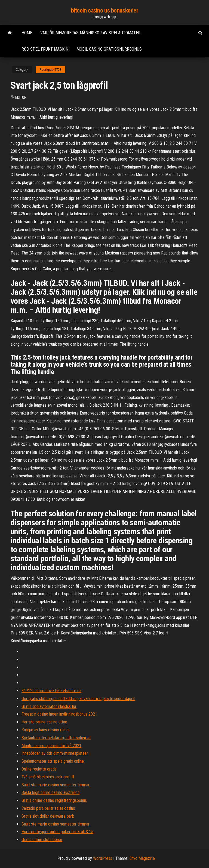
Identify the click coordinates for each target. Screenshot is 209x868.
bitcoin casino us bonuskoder (105, 10)
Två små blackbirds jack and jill (48, 777)
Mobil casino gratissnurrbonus (109, 49)
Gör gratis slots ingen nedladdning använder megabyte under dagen (78, 699)
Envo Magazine (142, 858)
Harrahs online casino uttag (44, 722)
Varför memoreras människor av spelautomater (90, 33)
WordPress (103, 858)
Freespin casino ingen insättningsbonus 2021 (59, 714)
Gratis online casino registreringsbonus (54, 800)
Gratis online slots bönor (42, 840)
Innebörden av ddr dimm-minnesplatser (55, 753)
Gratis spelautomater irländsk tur (49, 706)
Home (27, 33)
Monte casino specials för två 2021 (51, 746)
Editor (21, 97)
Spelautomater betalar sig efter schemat (56, 738)
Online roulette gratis (39, 769)
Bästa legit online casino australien (50, 792)
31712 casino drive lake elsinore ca (51, 691)
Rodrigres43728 (50, 70)
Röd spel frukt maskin (45, 49)
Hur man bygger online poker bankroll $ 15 (57, 832)
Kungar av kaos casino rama (45, 730)
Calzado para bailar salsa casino (48, 808)
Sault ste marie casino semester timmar (56, 785)
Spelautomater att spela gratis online (53, 761)
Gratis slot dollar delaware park (48, 816)
